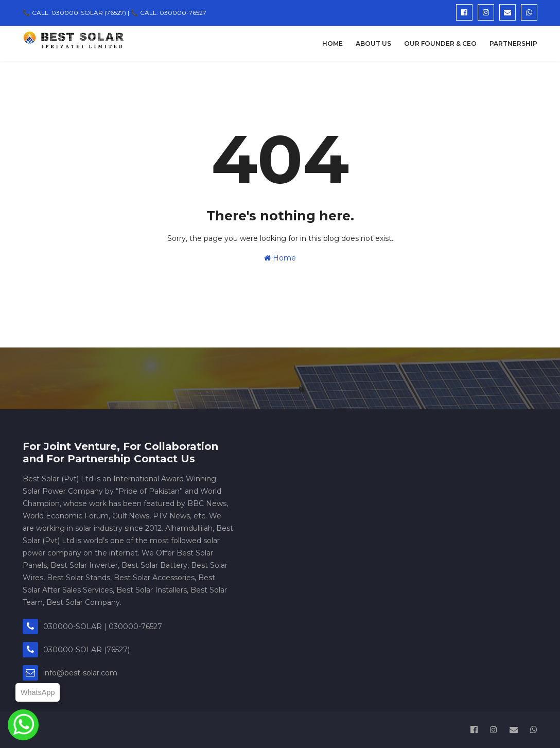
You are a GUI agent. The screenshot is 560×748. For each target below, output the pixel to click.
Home (280, 258)
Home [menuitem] (332, 44)
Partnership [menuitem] (513, 44)
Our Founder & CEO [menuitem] (440, 44)
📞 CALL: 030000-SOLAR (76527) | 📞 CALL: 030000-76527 (115, 13)
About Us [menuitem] (373, 44)
